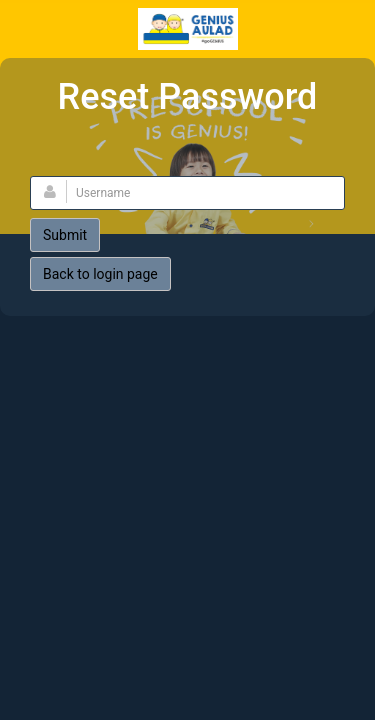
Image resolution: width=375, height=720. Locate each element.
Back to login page (100, 274)
